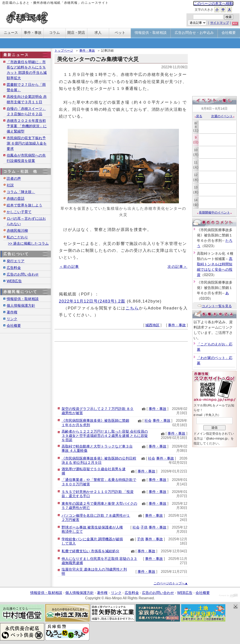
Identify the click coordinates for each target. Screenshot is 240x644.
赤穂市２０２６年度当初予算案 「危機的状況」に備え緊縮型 (27, 126)
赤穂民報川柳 (17, 231)
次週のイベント (223, 116)
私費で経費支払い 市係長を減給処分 (90, 551)
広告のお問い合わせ (23, 274)
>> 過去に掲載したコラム (28, 243)
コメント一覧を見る (215, 306)
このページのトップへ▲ (171, 583)
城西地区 (152, 325)
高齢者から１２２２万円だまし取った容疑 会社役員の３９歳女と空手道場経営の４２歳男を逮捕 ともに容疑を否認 (105, 436)
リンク (12, 319)
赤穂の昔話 (16, 199)
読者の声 (14, 179)
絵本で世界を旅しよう (24, 205)
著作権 (12, 312)
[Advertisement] (121, 373)
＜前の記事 (69, 267)
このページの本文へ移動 (213, 3)
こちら (132, 308)
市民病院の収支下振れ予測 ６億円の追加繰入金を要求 (27, 143)
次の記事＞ (177, 267)
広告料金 (14, 268)
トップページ (64, 50)
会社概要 (14, 326)
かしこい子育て (19, 212)
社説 (10, 185)
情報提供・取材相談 (23, 299)
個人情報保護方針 (21, 306)
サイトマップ (220, 23)
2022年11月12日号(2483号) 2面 (92, 301)
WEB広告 (14, 281)
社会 (148, 421)
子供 (144, 527)
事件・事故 (87, 50)
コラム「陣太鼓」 (21, 192)
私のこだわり (17, 237)
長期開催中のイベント (214, 212)
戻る (198, 116)
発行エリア (16, 261)
